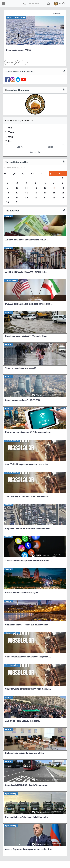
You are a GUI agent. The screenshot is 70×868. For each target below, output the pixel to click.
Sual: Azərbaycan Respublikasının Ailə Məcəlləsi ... (28, 496)
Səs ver (20, 147)
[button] (59, 4)
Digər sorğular (35, 152)
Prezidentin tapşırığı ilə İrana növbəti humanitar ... (28, 817)
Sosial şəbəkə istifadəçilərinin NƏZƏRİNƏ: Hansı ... (28, 561)
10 (17, 188)
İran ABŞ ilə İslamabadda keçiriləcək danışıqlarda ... (29, 304)
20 (45, 193)
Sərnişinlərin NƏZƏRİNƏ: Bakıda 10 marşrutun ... (28, 785)
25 (26, 198)
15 (63, 188)
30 (7, 202)
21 (54, 193)
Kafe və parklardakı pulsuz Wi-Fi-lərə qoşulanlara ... (29, 432)
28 (54, 198)
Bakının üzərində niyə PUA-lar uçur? (22, 593)
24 (17, 198)
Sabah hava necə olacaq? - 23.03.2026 (23, 400)
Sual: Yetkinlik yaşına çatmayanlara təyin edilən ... (28, 464)
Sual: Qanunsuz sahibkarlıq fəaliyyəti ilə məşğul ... (28, 689)
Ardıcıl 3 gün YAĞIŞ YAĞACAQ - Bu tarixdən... (26, 272)
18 (26, 193)
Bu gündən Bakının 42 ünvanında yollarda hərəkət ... (29, 528)
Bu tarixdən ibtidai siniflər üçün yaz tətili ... (25, 753)
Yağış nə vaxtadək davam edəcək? (21, 368)
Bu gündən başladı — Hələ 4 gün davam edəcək (27, 625)
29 (63, 198)
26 (36, 198)
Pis (10, 141)
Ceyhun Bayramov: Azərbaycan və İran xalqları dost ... (30, 849)
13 (45, 188)
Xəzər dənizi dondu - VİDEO (19, 50)
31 (17, 202)
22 (63, 193)
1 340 (10, 62)
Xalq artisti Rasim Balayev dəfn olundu (23, 721)
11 (26, 188)
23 (7, 198)
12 (36, 188)
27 (45, 198)
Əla (10, 128)
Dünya (61, 14)
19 (36, 193)
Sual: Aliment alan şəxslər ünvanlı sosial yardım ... (28, 657)
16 (7, 193)
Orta (10, 137)
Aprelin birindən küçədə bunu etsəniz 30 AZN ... (27, 240)
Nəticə (50, 147)
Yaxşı (11, 132)
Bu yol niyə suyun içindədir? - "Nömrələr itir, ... (26, 336)
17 (17, 193)
